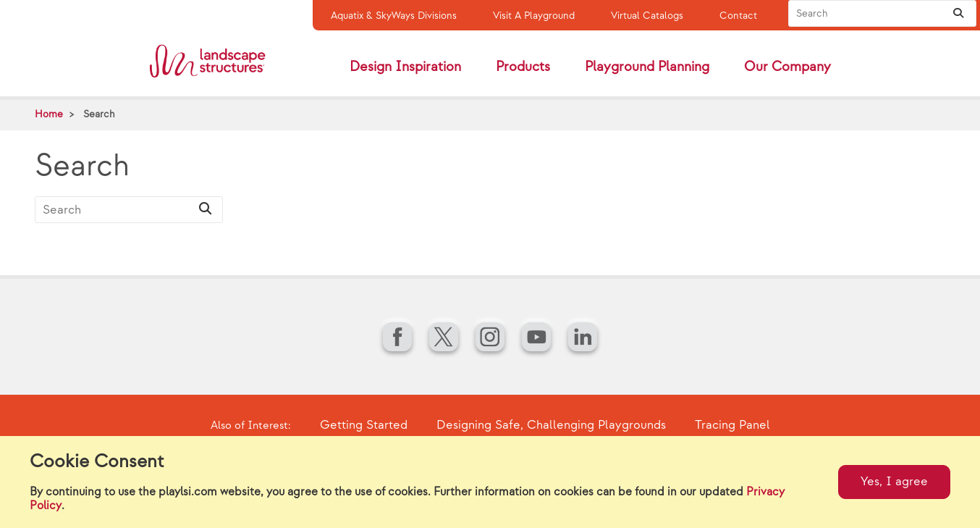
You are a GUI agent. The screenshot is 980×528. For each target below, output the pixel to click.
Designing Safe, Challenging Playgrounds (551, 425)
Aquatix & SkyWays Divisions (394, 16)
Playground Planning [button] (647, 67)
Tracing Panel (732, 425)
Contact (738, 16)
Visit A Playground (534, 16)
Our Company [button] (787, 67)
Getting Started (364, 425)
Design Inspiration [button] (405, 67)
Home (49, 114)
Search (99, 114)
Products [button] (523, 67)
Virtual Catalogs (647, 16)
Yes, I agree (894, 482)
